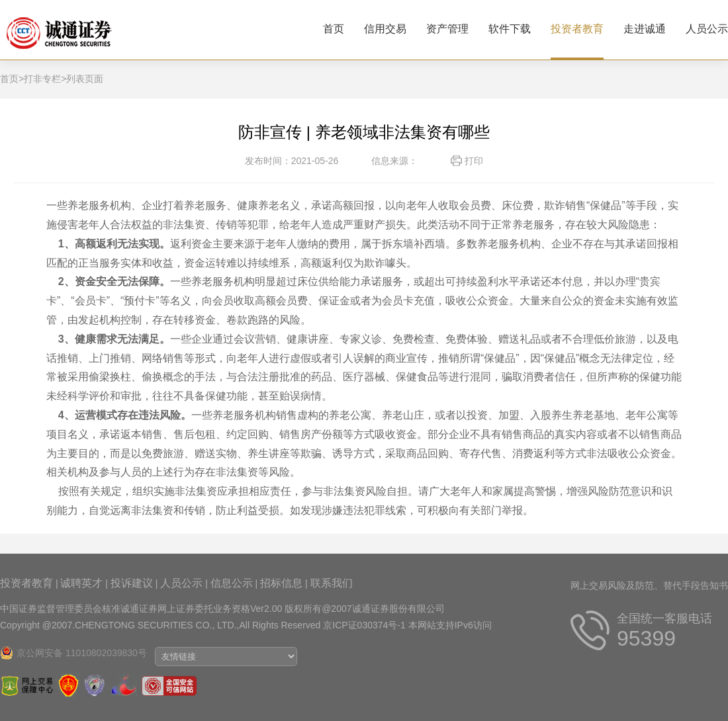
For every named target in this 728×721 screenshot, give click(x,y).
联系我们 (332, 583)
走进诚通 (645, 29)
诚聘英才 (81, 583)
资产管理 (447, 29)
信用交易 (385, 29)
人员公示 (707, 29)
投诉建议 (132, 583)
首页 (334, 29)
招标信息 (281, 583)
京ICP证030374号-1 (364, 625)
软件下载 (510, 29)
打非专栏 (42, 79)
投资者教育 (577, 29)
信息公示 (232, 583)
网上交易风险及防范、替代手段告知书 (649, 585)
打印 (474, 161)
